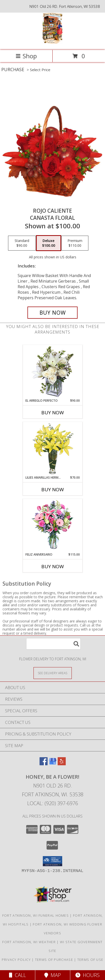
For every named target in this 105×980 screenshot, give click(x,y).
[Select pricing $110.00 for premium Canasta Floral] (75, 243)
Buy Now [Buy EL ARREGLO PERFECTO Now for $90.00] (53, 413)
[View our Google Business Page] (53, 764)
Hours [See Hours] (87, 975)
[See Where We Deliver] (53, 673)
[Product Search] (53, 644)
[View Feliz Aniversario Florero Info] (52, 526)
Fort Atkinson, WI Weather (29, 942)
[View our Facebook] (44, 764)
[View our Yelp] (62, 764)
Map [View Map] (53, 975)
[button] (52, 861)
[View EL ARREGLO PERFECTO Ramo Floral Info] (52, 372)
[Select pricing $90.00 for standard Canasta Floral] (22, 243)
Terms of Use (90, 960)
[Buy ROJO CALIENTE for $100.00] (52, 313)
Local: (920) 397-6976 (53, 803)
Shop (26, 56)
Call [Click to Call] (17, 975)
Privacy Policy (16, 960)
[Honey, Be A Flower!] (52, 43)
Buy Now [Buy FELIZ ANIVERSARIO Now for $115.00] (53, 566)
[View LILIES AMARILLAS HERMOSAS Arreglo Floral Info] (52, 449)
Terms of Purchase (54, 960)
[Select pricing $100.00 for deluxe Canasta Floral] (49, 243)
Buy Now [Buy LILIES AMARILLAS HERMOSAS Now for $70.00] (53, 489)
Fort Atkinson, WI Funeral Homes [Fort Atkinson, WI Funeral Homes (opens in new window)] (36, 915)
